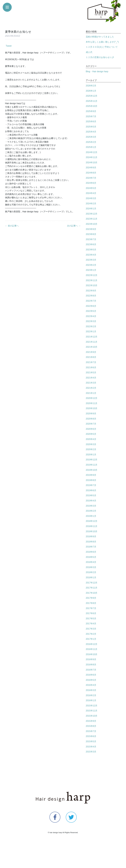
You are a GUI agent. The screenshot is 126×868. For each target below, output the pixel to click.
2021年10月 (92, 347)
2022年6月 (91, 306)
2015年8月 (91, 726)
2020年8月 (91, 419)
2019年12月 (92, 460)
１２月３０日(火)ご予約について (102, 47)
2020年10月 (92, 408)
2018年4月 (91, 562)
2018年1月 (91, 578)
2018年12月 (92, 521)
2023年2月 (91, 265)
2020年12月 (92, 398)
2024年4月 (91, 193)
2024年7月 (91, 178)
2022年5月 (91, 311)
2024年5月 (91, 188)
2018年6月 (91, 552)
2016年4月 (91, 685)
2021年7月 (91, 362)
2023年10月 (92, 224)
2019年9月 (91, 475)
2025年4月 (91, 132)
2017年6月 (91, 613)
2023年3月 (91, 260)
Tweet (9, 46)
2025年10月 (92, 106)
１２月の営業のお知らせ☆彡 (100, 57)
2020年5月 (91, 434)
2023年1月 (91, 270)
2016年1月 (91, 700)
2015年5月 (91, 741)
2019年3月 (91, 506)
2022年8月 (91, 296)
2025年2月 (91, 142)
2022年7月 (91, 301)
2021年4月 (91, 378)
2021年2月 (91, 388)
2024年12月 (92, 152)
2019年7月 (91, 485)
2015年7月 (91, 731)
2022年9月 (91, 291)
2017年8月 (91, 603)
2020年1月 (91, 455)
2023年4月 (91, 255)
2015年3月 (91, 752)
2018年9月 (91, 536)
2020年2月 (91, 449)
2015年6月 (91, 736)
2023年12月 (92, 214)
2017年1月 (91, 639)
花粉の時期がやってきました (100, 37)
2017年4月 (91, 624)
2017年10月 (92, 593)
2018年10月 (92, 531)
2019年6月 (91, 490)
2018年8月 (91, 542)
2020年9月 (91, 414)
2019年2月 (91, 511)
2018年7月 (91, 547)
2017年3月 (91, 629)
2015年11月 (92, 711)
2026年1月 (91, 91)
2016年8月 (91, 665)
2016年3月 (91, 690)
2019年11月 (92, 465)
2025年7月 (91, 116)
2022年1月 (91, 332)
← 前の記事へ (12, 226)
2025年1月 (91, 147)
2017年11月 (92, 588)
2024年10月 (92, 163)
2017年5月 (91, 619)
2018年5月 (91, 557)
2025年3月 (91, 137)
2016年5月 (91, 680)
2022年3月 (91, 321)
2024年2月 (91, 204)
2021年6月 (91, 367)
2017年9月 (91, 598)
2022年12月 (92, 275)
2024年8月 (91, 173)
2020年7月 (91, 424)
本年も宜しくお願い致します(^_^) (102, 42)
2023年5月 (91, 250)
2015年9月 (91, 721)
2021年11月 (92, 342)
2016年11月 (92, 649)
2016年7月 (91, 670)
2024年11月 (92, 157)
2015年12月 (92, 706)
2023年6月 (91, 244)
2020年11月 (92, 403)
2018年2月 (91, 572)
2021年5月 (91, 373)
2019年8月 (91, 480)
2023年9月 (91, 229)
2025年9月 (91, 111)
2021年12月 (92, 337)
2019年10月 (92, 470)
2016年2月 (91, 695)
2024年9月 (91, 168)
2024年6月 (91, 183)
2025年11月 (92, 101)
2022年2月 (91, 326)
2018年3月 (91, 567)
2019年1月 (91, 516)
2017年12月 (92, 583)
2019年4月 (91, 501)
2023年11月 (92, 219)
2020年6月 (91, 429)
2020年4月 (91, 439)
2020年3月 (91, 444)
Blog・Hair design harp (97, 71)
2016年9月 (91, 659)
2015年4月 (91, 747)
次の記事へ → (74, 226)
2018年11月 (92, 526)
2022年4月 (91, 316)
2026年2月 (91, 86)
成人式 (89, 52)
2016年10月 (92, 654)
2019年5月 (91, 495)
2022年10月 (92, 285)
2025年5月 (91, 127)
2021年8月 (91, 357)
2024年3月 (91, 198)
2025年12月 (92, 96)
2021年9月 (91, 352)
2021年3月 (91, 383)
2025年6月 (91, 121)
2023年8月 (91, 234)
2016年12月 (92, 644)
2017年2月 (91, 634)
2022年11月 (92, 280)
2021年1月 (91, 393)
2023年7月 (91, 239)
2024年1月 (91, 209)
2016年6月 (91, 675)
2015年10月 (92, 716)
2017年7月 (91, 608)
